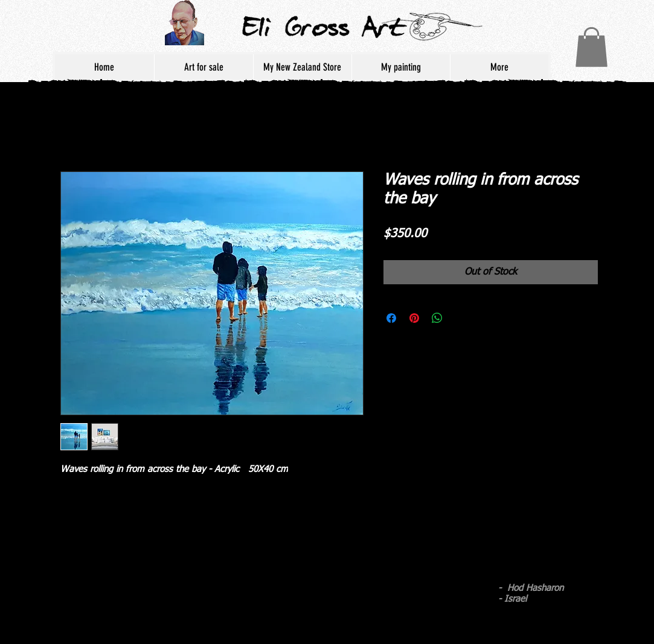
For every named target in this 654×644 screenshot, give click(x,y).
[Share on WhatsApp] (437, 318)
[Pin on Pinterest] (414, 318)
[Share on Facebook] (391, 318)
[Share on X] (460, 318)
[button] (591, 47)
